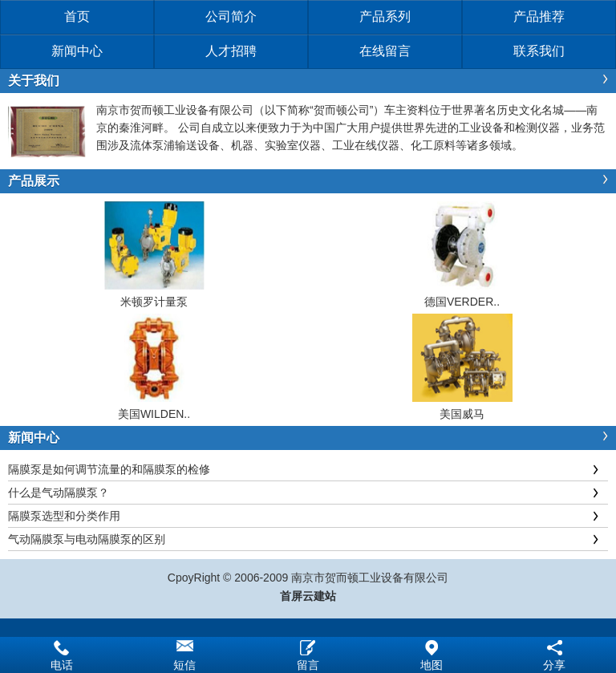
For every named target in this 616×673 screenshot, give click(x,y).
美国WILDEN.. (154, 414)
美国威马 (462, 414)
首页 (77, 16)
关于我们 (34, 81)
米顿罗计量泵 (154, 302)
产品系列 (385, 16)
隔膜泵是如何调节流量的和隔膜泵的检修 (109, 469)
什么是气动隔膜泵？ (59, 493)
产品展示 (34, 181)
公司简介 (231, 16)
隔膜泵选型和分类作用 (64, 516)
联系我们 (539, 51)
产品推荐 (539, 16)
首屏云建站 (308, 596)
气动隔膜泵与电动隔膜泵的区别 (87, 539)
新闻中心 (77, 51)
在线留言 (385, 51)
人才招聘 (231, 51)
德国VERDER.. (462, 302)
